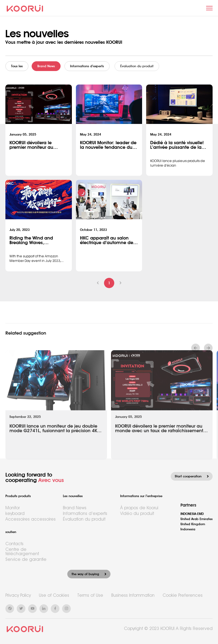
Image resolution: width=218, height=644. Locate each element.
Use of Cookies (54, 595)
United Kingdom (193, 524)
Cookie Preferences (183, 595)
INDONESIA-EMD (192, 514)
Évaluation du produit (84, 519)
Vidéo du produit (137, 513)
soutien (11, 532)
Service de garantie (26, 559)
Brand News (51, 66)
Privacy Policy (18, 595)
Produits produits (18, 496)
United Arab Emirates (197, 519)
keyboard (15, 513)
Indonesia (188, 529)
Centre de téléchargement (22, 552)
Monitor (13, 508)
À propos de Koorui (139, 508)
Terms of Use (90, 595)
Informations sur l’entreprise (141, 496)
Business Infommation (133, 595)
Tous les (19, 66)
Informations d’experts (97, 66)
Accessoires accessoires (31, 519)
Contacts (14, 544)
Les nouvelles (73, 496)
